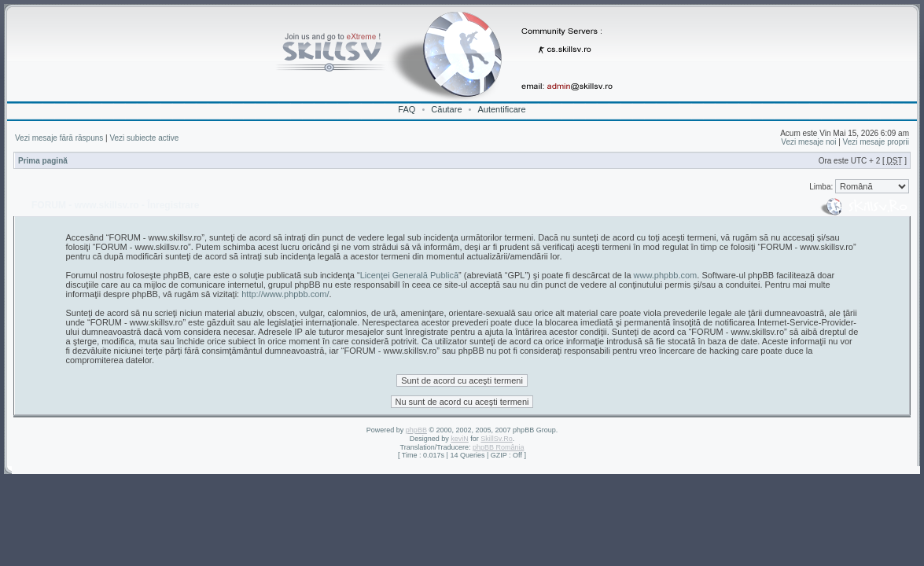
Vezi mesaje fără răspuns (59, 138)
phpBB (416, 430)
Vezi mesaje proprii (876, 142)
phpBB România (499, 447)
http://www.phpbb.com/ (285, 294)
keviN (460, 439)
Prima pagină (43, 161)
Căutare (446, 109)
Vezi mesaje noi (808, 142)
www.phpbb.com (666, 275)
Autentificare (501, 109)
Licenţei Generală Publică (409, 275)
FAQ (407, 109)
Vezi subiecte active (144, 138)
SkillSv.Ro (496, 439)
